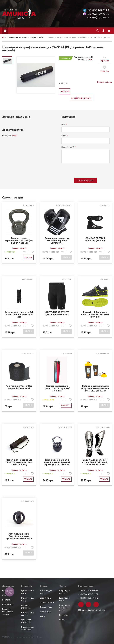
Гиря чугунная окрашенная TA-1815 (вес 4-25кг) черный (19, 240)
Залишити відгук (19, 248)
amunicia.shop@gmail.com (94, 610)
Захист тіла (45, 612)
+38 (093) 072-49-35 (98, 18)
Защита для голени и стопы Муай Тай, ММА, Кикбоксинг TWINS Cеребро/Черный (95, 462)
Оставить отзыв (86, 180)
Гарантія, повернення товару (8, 612)
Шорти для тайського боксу (64, 608)
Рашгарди (64, 615)
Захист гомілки (47, 602)
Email (64, 136)
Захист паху (46, 598)
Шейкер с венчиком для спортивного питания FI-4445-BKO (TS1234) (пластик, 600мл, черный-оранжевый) (95, 388)
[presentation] (84, 169)
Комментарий (68, 147)
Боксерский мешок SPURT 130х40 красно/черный (57, 388)
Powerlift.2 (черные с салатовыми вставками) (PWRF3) (95, 314)
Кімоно (62, 620)
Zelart (90, 60)
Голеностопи (46, 607)
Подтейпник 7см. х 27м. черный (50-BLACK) (19, 387)
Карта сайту (8, 604)
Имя (63, 124)
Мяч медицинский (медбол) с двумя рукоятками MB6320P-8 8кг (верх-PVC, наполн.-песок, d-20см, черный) (19, 536)
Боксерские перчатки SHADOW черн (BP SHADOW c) (57, 240)
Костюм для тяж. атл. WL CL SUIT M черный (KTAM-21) (19, 314)
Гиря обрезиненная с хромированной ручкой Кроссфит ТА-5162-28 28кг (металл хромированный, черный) (57, 462)
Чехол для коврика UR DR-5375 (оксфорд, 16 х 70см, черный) (19, 462)
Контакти (7, 600)
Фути (43, 616)
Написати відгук (104, 82)
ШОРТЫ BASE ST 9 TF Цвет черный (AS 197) (57, 313)
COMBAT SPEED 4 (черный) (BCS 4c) (95, 239)
